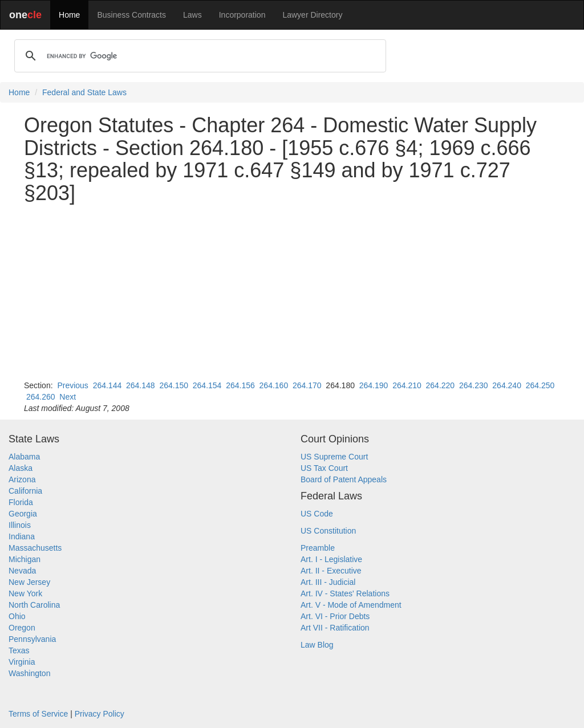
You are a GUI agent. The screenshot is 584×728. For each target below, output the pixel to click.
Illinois (20, 525)
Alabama (24, 457)
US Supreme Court (334, 457)
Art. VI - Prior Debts (335, 616)
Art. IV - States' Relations (345, 593)
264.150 (174, 385)
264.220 (441, 385)
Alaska (21, 468)
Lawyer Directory (312, 15)
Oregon (22, 628)
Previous (72, 385)
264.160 (274, 385)
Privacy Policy (100, 714)
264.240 (507, 385)
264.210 (407, 385)
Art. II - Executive (331, 571)
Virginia (22, 662)
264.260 (41, 397)
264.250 (540, 385)
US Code (317, 514)
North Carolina (34, 605)
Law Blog (317, 645)
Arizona (22, 479)
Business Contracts (131, 15)
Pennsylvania (32, 639)
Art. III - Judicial (328, 582)
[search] (198, 56)
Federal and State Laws (84, 92)
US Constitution (328, 531)
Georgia (23, 514)
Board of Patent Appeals (344, 479)
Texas (19, 650)
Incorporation (242, 15)
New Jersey (29, 582)
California (25, 491)
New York (25, 593)
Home (69, 15)
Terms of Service (38, 714)
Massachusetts (35, 548)
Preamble (318, 548)
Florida (21, 502)
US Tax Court (324, 468)
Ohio (17, 616)
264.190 (374, 385)
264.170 (307, 385)
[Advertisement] (292, 292)
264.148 (141, 385)
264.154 (207, 385)
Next (68, 397)
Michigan (25, 559)
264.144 (108, 385)
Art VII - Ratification (335, 628)
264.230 (474, 385)
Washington (29, 673)
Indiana (22, 536)
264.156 (240, 385)
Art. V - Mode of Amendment (351, 605)
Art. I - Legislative (331, 559)
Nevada (22, 571)
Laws (192, 15)
